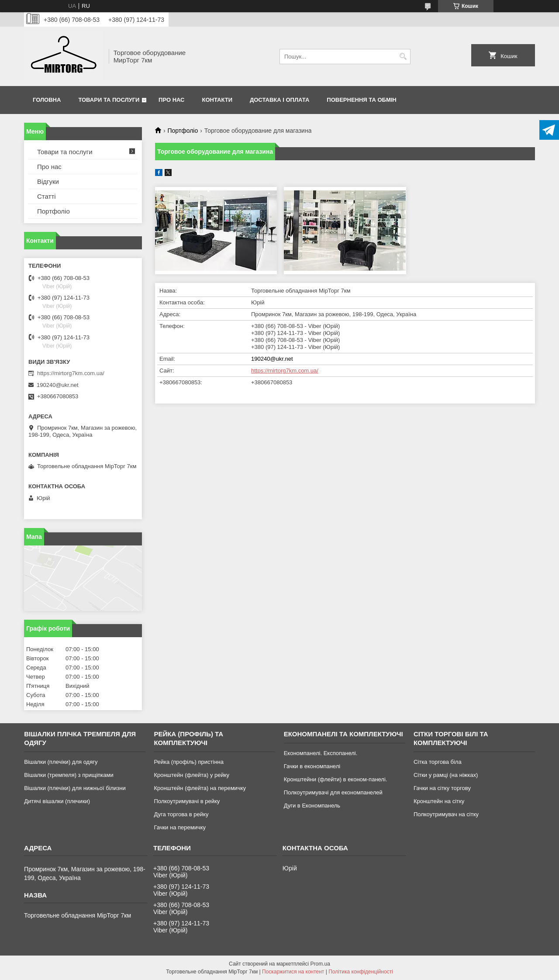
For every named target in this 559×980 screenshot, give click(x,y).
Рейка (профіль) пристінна (189, 762)
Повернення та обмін (361, 100)
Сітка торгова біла (438, 762)
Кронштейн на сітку (439, 801)
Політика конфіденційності (361, 972)
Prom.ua (320, 964)
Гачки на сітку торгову (442, 788)
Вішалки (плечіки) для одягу (61, 762)
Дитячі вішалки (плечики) (57, 801)
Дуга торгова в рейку (181, 814)
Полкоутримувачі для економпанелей (333, 792)
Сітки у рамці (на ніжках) (446, 775)
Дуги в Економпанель (312, 806)
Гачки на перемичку (180, 827)
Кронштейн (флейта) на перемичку (200, 788)
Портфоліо (183, 131)
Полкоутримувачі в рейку (187, 801)
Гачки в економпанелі (312, 766)
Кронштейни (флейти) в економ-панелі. (336, 779)
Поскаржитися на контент (293, 972)
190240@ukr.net (272, 359)
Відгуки (48, 181)
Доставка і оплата (279, 100)
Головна (47, 100)
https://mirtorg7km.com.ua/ (285, 371)
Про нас (171, 100)
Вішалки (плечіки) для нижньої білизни (75, 788)
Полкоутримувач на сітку (446, 814)
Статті (47, 196)
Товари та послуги (109, 100)
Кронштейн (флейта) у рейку (192, 775)
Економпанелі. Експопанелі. (321, 753)
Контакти (217, 100)
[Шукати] (403, 57)
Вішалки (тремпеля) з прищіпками (69, 775)
